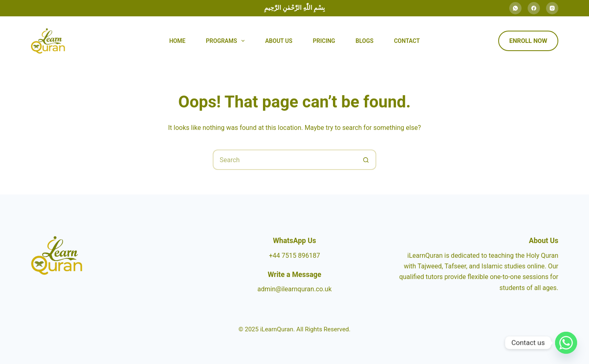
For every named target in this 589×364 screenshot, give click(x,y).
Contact (407, 41)
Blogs (364, 41)
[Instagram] (552, 8)
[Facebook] (534, 8)
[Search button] (366, 160)
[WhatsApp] (515, 8)
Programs (227, 41)
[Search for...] (284, 160)
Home (178, 41)
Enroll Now (528, 41)
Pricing (324, 41)
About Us (279, 41)
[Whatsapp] (566, 343)
